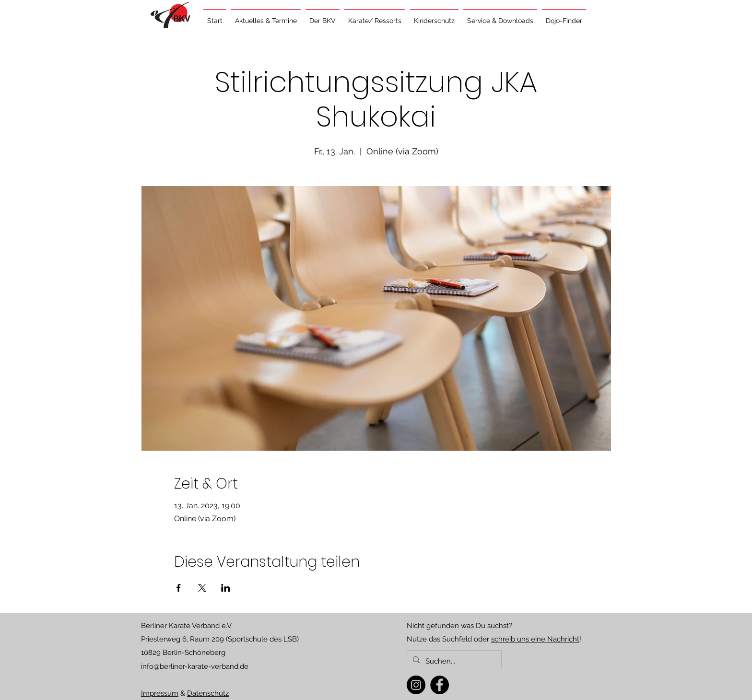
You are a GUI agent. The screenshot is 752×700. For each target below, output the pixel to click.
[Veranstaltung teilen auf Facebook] (179, 588)
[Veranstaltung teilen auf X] (202, 588)
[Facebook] (440, 685)
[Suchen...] (453, 661)
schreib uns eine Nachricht (535, 639)
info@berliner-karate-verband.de (195, 666)
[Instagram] (416, 685)
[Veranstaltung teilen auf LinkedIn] (226, 588)
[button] (266, 16)
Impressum (160, 693)
